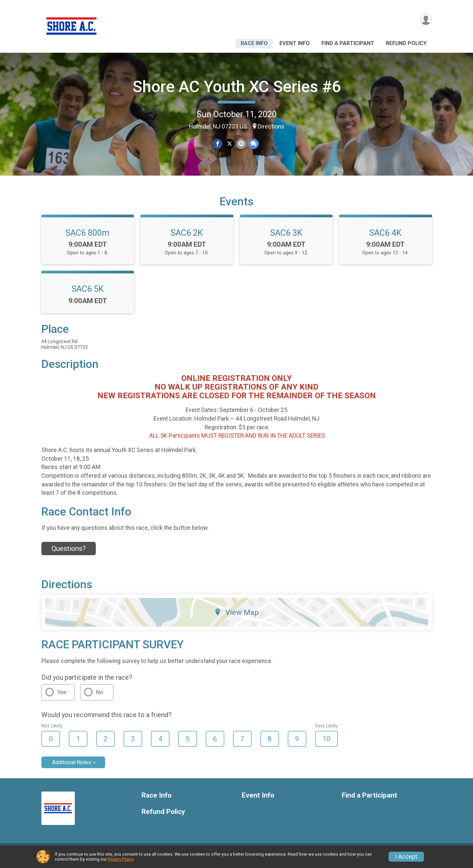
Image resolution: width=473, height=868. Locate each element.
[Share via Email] (241, 144)
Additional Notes (72, 766)
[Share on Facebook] (218, 144)
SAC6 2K (187, 237)
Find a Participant (348, 43)
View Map (236, 617)
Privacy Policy (121, 859)
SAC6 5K (88, 293)
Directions (271, 127)
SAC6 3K (286, 237)
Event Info (295, 43)
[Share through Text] (253, 144)
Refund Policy (406, 43)
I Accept (406, 857)
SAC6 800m (87, 237)
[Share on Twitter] (229, 144)
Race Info (254, 43)
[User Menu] (426, 20)
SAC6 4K (385, 237)
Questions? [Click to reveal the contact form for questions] (69, 553)
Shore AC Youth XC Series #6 (237, 87)
